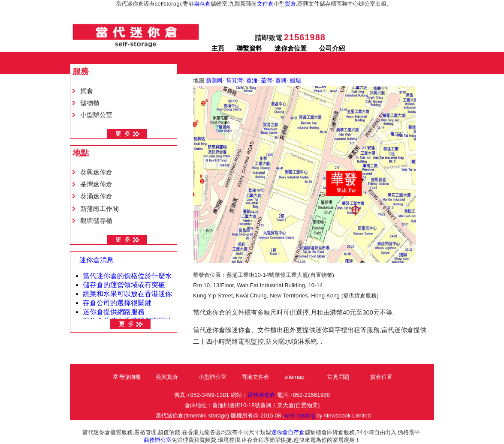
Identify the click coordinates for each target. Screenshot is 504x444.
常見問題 (338, 377)
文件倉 (265, 4)
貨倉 (290, 4)
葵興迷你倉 (96, 172)
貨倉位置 (381, 377)
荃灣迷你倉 (96, 184)
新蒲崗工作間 (100, 209)
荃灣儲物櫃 (127, 377)
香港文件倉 (255, 377)
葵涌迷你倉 (96, 196)
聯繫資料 (249, 48)
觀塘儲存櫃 (96, 221)
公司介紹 (332, 48)
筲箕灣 (234, 80)
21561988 (305, 37)
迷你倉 (279, 432)
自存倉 (202, 4)
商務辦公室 (158, 440)
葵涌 (252, 80)
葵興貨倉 (167, 377)
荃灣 (266, 80)
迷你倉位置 (291, 48)
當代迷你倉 (261, 395)
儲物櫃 (90, 103)
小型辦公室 (96, 115)
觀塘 (296, 80)
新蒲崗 (214, 80)
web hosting (300, 415)
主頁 (218, 48)
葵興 (281, 80)
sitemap (294, 377)
